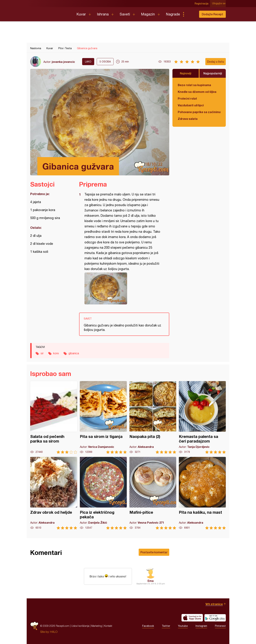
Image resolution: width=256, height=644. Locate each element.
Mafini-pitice (153, 493)
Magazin (148, 14)
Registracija (202, 4)
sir (42, 353)
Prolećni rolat (187, 98)
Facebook (148, 626)
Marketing (97, 626)
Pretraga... (191, 14)
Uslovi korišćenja (80, 626)
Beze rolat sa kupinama (194, 85)
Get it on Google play (215, 618)
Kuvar (81, 14)
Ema (151, 581)
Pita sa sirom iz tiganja (103, 417)
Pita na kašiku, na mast (202, 493)
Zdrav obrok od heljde (54, 493)
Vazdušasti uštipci (191, 105)
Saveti (125, 14)
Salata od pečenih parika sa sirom (54, 417)
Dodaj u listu (216, 62)
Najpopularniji (213, 73)
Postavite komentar (154, 552)
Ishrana (103, 14)
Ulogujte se (219, 4)
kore (56, 353)
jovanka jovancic (63, 62)
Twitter (166, 626)
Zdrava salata (188, 119)
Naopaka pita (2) (153, 417)
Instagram (201, 626)
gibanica (74, 353)
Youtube (183, 626)
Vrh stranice (214, 604)
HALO (54, 632)
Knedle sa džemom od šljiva (197, 92)
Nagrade (173, 14)
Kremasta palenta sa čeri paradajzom (202, 417)
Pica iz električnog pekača (103, 493)
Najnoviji (186, 73)
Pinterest (220, 626)
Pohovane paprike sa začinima (199, 112)
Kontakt (108, 626)
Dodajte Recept (212, 14)
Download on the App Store (192, 618)
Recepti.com (51, 13)
